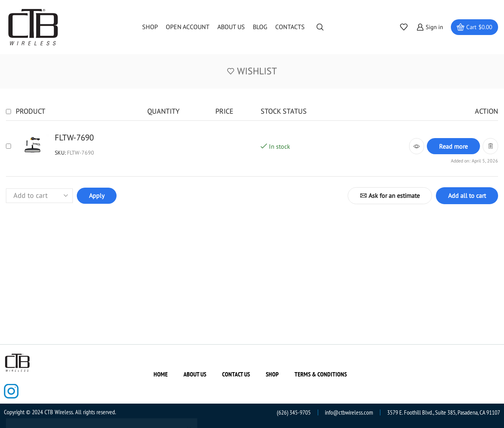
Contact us (236, 374)
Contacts (290, 27)
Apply (97, 196)
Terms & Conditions (321, 374)
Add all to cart (467, 196)
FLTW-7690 (74, 137)
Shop (150, 27)
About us (231, 27)
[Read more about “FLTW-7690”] (453, 146)
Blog (260, 27)
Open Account (188, 27)
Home (161, 374)
